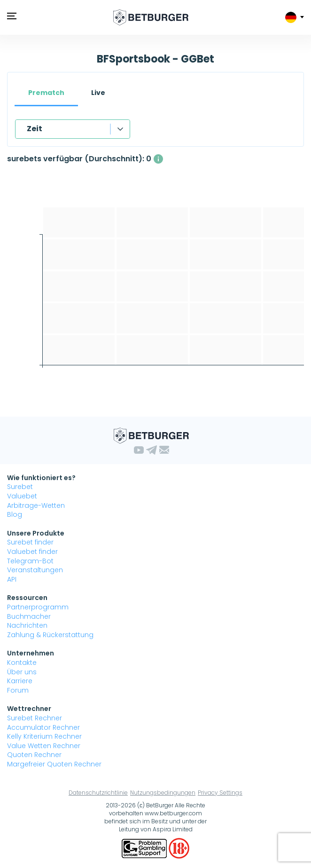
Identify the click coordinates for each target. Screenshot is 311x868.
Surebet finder (30, 542)
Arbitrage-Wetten (36, 505)
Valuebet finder (32, 552)
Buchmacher (29, 616)
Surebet (20, 487)
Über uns (22, 672)
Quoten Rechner (34, 755)
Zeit (35, 129)
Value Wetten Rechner (44, 746)
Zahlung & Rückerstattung (50, 635)
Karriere (20, 681)
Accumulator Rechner (43, 727)
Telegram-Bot (30, 561)
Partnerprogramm (38, 607)
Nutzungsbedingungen (163, 793)
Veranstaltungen (35, 570)
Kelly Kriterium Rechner (44, 736)
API (12, 579)
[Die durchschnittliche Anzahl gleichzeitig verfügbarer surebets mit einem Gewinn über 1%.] (158, 159)
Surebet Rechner (35, 718)
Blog (15, 514)
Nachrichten (27, 625)
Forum (18, 690)
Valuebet (22, 496)
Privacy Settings (220, 793)
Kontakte (22, 663)
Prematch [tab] (46, 93)
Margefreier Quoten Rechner (54, 764)
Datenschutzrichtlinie (98, 793)
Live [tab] (98, 93)
